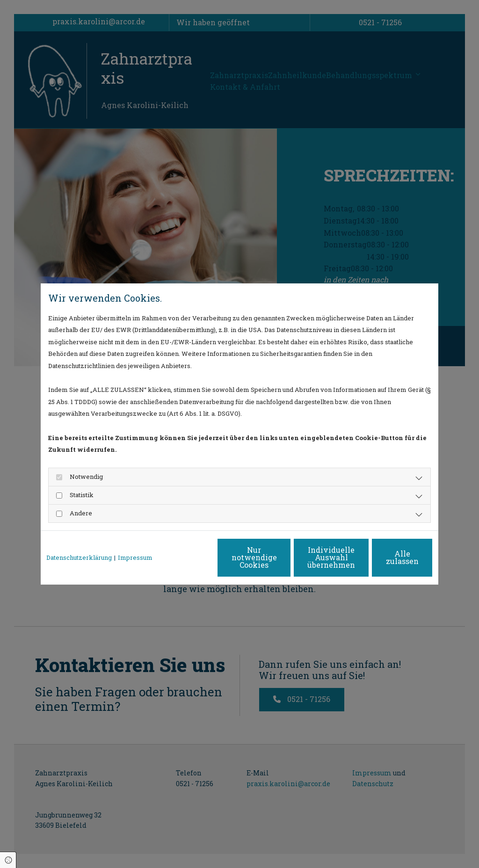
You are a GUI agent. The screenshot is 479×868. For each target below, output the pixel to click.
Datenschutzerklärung (79, 557)
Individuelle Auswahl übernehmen (301, 557)
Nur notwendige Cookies (212, 557)
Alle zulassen (390, 557)
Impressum (135, 557)
